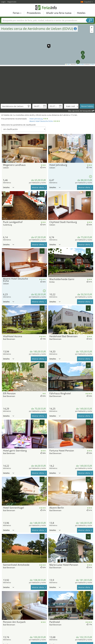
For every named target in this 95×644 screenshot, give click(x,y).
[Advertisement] (48, 83)
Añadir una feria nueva (59, 13)
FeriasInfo (48, 8)
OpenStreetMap (80, 64)
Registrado (12, 2)
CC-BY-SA (92, 64)
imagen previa (3, 148)
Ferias (17, 13)
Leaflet (68, 64)
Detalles (9, 187)
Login (3, 2)
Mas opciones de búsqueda (80, 111)
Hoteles (81, 13)
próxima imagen (46, 148)
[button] (48, 45)
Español (88, 2)
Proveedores (34, 13)
